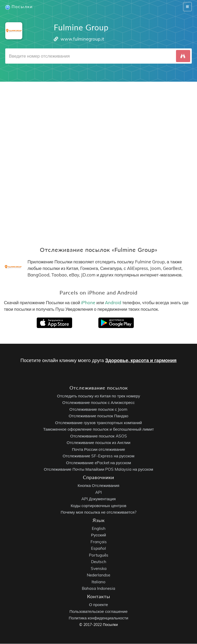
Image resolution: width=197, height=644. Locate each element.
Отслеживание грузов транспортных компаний (99, 423)
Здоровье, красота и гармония (141, 361)
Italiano (99, 582)
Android (113, 302)
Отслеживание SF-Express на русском (99, 456)
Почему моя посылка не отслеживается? (99, 512)
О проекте (98, 605)
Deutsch (99, 562)
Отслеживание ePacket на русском (99, 463)
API (99, 492)
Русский (99, 535)
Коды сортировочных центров (98, 506)
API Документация (99, 499)
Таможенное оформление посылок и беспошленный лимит (98, 429)
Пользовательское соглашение (99, 611)
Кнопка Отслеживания (99, 486)
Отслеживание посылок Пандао (99, 416)
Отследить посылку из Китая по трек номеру (99, 396)
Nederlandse (99, 575)
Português (99, 555)
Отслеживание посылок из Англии (99, 443)
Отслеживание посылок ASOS (98, 436)
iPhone (88, 302)
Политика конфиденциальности (99, 618)
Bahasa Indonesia (99, 589)
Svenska (99, 568)
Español (99, 549)
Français (99, 542)
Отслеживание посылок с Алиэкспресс (99, 403)
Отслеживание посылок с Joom (99, 409)
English (99, 528)
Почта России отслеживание (99, 449)
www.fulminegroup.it (82, 39)
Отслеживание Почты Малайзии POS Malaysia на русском (99, 470)
